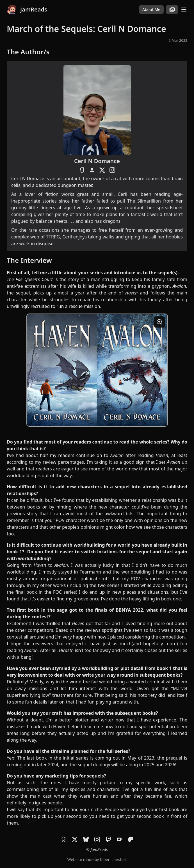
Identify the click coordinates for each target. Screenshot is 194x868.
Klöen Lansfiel (113, 859)
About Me (151, 9)
